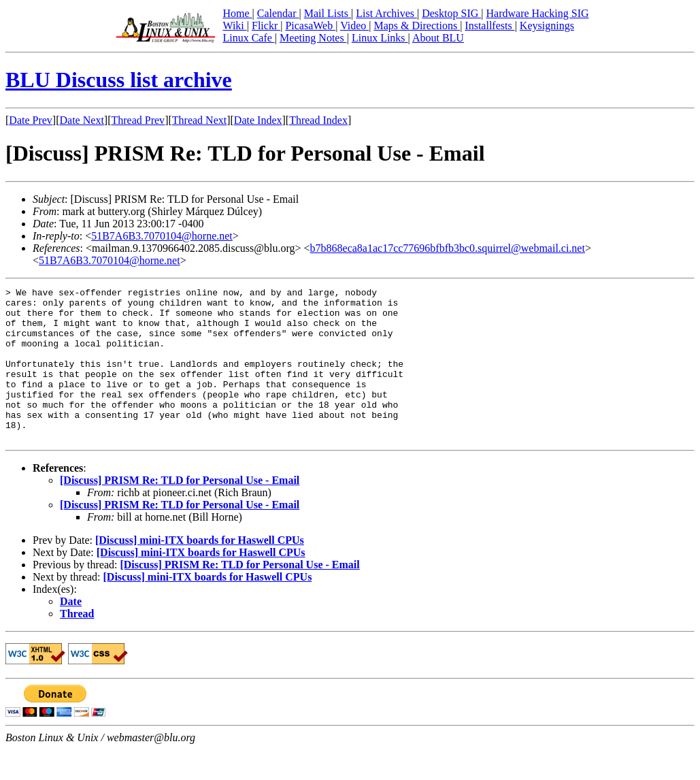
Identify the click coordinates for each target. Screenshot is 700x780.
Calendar (278, 13)
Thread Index (318, 120)
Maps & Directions (417, 26)
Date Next (82, 120)
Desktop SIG (451, 13)
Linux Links (380, 38)
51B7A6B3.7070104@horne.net (162, 236)
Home (237, 13)
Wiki (234, 26)
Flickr (266, 26)
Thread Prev (138, 120)
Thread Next (199, 120)
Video (354, 26)
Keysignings (547, 26)
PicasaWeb (310, 26)
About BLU (438, 38)
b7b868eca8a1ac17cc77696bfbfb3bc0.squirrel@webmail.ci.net (448, 248)
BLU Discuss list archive (119, 80)
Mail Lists (328, 13)
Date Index (258, 120)
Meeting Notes (313, 38)
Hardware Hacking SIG (538, 13)
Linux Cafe (248, 38)
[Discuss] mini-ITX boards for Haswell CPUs (200, 571)
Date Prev (31, 120)
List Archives (386, 13)
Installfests (489, 26)
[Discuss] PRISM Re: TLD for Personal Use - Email (180, 511)
